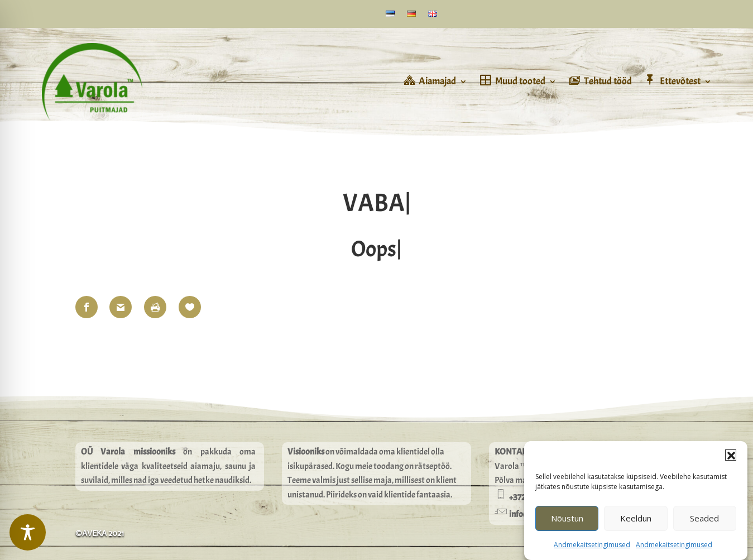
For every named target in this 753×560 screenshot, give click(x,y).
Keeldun (636, 524)
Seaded (704, 524)
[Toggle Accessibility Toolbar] (28, 532)
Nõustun (567, 524)
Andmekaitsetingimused (592, 550)
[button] (731, 461)
